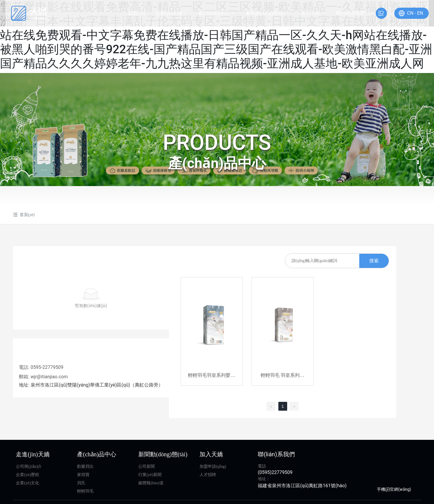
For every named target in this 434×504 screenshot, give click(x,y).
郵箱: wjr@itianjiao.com (43, 377)
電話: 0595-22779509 (41, 367)
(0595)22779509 (275, 474)
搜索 (376, 261)
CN (403, 13)
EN (413, 13)
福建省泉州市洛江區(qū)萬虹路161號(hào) (302, 487)
